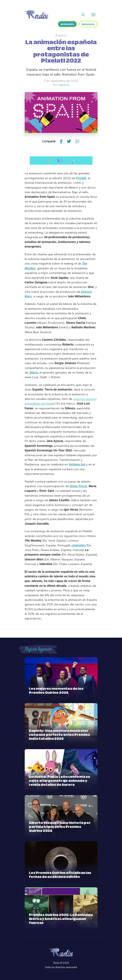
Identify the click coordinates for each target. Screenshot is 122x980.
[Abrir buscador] (83, 15)
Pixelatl (81, 178)
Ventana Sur (77, 464)
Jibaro (33, 372)
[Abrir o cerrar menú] (93, 15)
